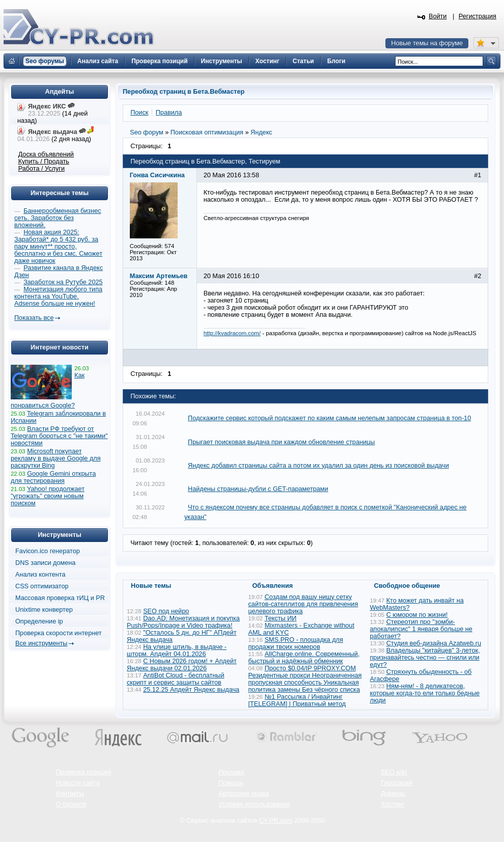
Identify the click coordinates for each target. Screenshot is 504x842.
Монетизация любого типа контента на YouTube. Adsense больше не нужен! (58, 296)
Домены (393, 794)
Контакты (70, 794)
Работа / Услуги (41, 169)
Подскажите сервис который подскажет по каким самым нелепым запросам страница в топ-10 (329, 418)
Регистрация (478, 16)
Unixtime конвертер (44, 610)
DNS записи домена (45, 563)
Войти (438, 16)
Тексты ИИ (281, 618)
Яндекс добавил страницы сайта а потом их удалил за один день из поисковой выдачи (318, 466)
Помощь (231, 783)
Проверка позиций (83, 772)
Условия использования (254, 804)
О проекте (71, 804)
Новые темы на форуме (427, 43)
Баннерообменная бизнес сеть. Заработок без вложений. (58, 218)
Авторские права (244, 794)
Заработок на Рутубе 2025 (63, 282)
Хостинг (393, 804)
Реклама (231, 772)
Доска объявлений (46, 154)
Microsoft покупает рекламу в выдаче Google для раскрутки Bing (56, 458)
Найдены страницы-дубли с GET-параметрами (258, 489)
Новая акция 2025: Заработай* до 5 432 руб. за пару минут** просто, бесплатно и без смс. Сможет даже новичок (58, 247)
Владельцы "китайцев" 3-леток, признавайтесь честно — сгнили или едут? (425, 658)
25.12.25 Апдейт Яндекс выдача (191, 690)
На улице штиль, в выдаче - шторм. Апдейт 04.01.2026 (177, 650)
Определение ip (39, 621)
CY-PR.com (276, 821)
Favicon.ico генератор (48, 551)
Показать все (34, 318)
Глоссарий (397, 783)
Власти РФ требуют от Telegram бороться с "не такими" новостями (59, 436)
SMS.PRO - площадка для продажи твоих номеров (296, 643)
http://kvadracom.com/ (232, 333)
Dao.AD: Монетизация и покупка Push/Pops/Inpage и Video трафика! (183, 622)
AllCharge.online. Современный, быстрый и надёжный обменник (304, 658)
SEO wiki (394, 772)
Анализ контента (40, 575)
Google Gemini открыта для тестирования (53, 477)
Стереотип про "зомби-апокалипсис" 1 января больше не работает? (421, 629)
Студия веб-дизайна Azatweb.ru (434, 643)
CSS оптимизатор (42, 586)
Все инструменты (41, 643)
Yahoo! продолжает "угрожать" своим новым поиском (48, 496)
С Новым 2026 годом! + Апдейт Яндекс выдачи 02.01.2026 (182, 665)
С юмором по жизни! (417, 615)
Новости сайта (78, 783)
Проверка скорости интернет (59, 633)
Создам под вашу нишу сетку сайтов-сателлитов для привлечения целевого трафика (303, 604)
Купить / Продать (44, 161)
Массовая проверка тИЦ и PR (60, 598)
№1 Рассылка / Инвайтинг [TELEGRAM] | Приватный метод (297, 700)
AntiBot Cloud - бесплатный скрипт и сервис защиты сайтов (176, 679)
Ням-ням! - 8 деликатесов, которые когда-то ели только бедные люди (425, 693)
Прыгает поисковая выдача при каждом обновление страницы (281, 442)
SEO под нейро (166, 611)
